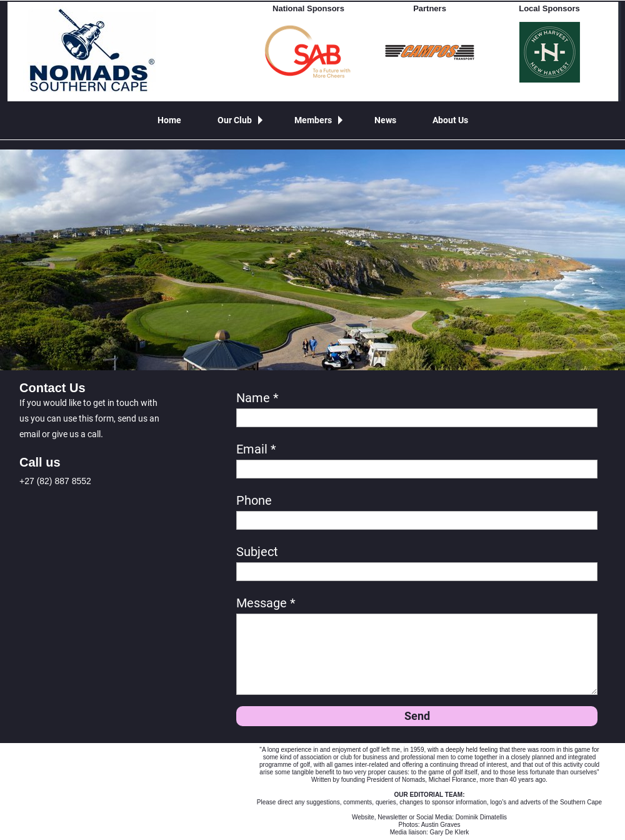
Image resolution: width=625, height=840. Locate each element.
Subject (257, 552)
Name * (257, 398)
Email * (256, 449)
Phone (254, 500)
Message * (266, 603)
